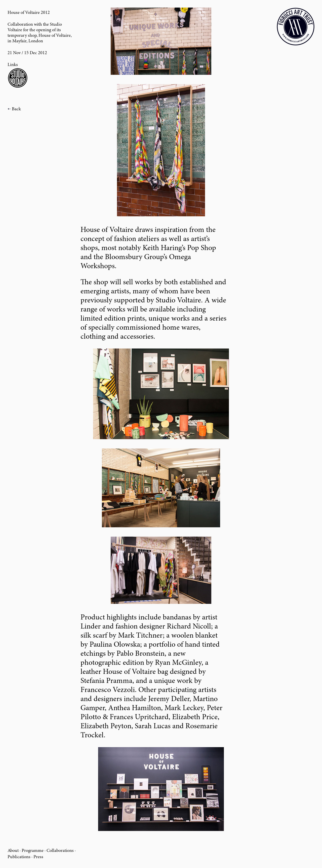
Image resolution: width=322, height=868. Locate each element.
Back (16, 109)
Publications (19, 857)
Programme (33, 851)
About (13, 851)
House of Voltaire (55, 36)
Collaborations (60, 851)
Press (38, 857)
